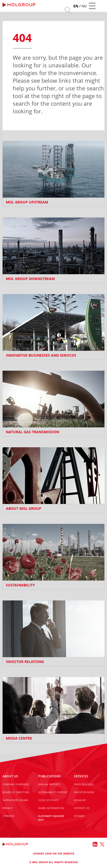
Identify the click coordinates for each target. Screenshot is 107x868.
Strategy (9, 816)
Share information (51, 808)
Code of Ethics (48, 800)
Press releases (84, 784)
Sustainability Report (53, 792)
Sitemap (79, 816)
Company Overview (16, 784)
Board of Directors (16, 792)
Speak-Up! (80, 800)
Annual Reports (49, 784)
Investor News (84, 792)
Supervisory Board (15, 800)
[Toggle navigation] (92, 6)
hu (84, 6)
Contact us (82, 808)
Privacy (8, 808)
